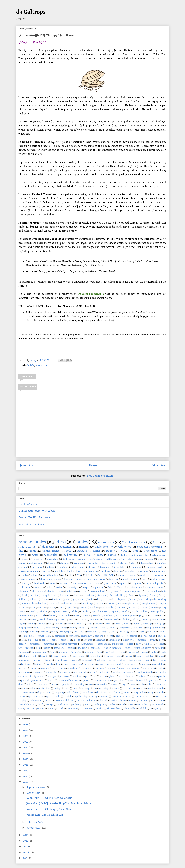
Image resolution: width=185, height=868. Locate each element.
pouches (162, 676)
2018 (26, 765)
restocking (79, 684)
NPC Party (24, 620)
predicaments (38, 680)
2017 (26, 770)
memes (34, 668)
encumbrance (87, 644)
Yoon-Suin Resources (31, 524)
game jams (24, 652)
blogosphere (25, 628)
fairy (138, 644)
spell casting (81, 696)
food (70, 571)
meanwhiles (158, 664)
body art (38, 628)
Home (93, 465)
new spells (51, 672)
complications (45, 636)
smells (85, 612)
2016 (26, 776)
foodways (83, 648)
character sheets (154, 567)
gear (135, 551)
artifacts (59, 624)
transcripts (72, 587)
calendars (138, 628)
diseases (142, 640)
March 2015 (34, 793)
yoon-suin (42, 365)
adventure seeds (110, 620)
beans (117, 624)
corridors (73, 636)
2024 (26, 730)
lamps (164, 660)
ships (40, 692)
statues (105, 696)
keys (148, 660)
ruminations (44, 688)
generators (150, 551)
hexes (35, 555)
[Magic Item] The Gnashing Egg (45, 815)
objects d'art (80, 672)
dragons (46, 571)
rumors (110, 551)
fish (38, 648)
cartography (66, 632)
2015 (26, 782)
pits (95, 676)
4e (63, 575)
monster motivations (129, 668)
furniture (57, 599)
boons (64, 628)
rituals (144, 607)
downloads (35, 644)
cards (54, 632)
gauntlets (89, 652)
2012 (26, 841)
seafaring (104, 688)
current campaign (28, 571)
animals (149, 559)
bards (108, 624)
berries (127, 624)
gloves (122, 652)
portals (71, 607)
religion (63, 567)
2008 (26, 852)
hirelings (106, 571)
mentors (45, 668)
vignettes (98, 587)
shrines (92, 567)
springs (94, 696)
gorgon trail (78, 599)
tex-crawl (40, 616)
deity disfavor (49, 595)
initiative (101, 660)
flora (161, 595)
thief (40, 705)
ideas (100, 555)
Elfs (70, 575)
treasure (82, 551)
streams (139, 696)
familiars (148, 644)
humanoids (24, 660)
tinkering (77, 705)
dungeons (48, 547)
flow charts (59, 648)
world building (50, 575)
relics (54, 684)
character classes (28, 579)
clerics (96, 551)
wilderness (125, 547)
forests (45, 599)
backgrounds (109, 563)
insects (112, 660)
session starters (26, 692)
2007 (26, 858)
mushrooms (79, 583)
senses (142, 688)
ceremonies (93, 632)
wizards (96, 616)
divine (153, 640)
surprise (49, 700)
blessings (147, 624)
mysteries (37, 672)
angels (22, 624)
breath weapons (99, 628)
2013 (26, 835)
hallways (25, 656)
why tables (92, 563)
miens (42, 607)
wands (61, 709)
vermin (41, 709)
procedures (110, 583)
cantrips (145, 575)
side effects (73, 692)
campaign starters (155, 628)
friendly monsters (112, 648)
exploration (118, 644)
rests (90, 684)
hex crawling (145, 599)
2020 (26, 753)
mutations (24, 672)
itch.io (122, 660)
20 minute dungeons (126, 616)
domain (68, 579)
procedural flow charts (69, 680)
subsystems (35, 700)
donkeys (23, 644)
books (51, 591)
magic (32, 551)
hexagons (109, 656)
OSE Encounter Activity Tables (37, 511)
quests (124, 583)
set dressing (78, 567)
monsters (84, 547)
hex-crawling (95, 656)
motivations (149, 668)
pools (152, 676)
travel (122, 705)
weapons (78, 563)
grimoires (133, 652)
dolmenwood (36, 563)
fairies (130, 644)
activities (94, 620)
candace (34, 632)
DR (146, 616)
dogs (161, 640)
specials (68, 696)
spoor (115, 612)
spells (68, 551)
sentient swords (156, 688)
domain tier (147, 563)
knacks (111, 603)
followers (34, 599)
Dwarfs (121, 587)
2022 (26, 742)
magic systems (132, 603)
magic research (114, 664)
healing (55, 656)
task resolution (119, 700)
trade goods (100, 705)
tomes (88, 705)
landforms (26, 664)
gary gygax (76, 652)
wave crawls (87, 709)
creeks (110, 636)
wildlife (143, 709)
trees (131, 705)
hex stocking (160, 599)
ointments (104, 672)
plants (25, 559)
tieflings (49, 705)
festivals (160, 644)
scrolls (33, 612)
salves (76, 688)
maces (100, 664)
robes (150, 684)
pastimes (40, 676)
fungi (145, 579)
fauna (132, 595)
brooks (113, 628)
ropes (24, 688)
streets (149, 696)
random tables (32, 542)
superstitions (25, 616)
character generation (149, 547)
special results (53, 696)
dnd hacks (68, 559)
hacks (164, 652)
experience (89, 595)
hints (119, 656)
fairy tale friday (118, 595)
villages (35, 575)
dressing (52, 563)
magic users (95, 559)
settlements (112, 559)
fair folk (59, 571)
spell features (71, 555)
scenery (85, 688)
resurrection (101, 684)
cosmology (86, 636)
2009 (26, 846)
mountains (130, 571)
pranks (24, 680)
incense (75, 660)
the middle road (26, 705)
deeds (77, 640)
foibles (71, 648)
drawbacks (49, 644)
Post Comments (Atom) (101, 476)
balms (99, 624)
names (112, 555)
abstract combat (155, 587)
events (81, 559)
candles (45, 632)
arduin (31, 624)
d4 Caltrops (31, 12)
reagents (121, 607)
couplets (99, 636)
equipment (66, 547)
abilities (122, 575)
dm (58, 579)
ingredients (88, 660)
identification (71, 603)
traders (112, 705)
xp (151, 709)
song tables (139, 692)
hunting (37, 660)
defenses (88, 640)
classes (124, 563)
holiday (139, 656)
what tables (120, 567)
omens (61, 607)
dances (45, 640)
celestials (79, 632)
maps (33, 607)
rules (33, 688)
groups (144, 652)
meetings (23, 668)
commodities (28, 636)
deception (66, 640)
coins (142, 632)
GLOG (154, 616)
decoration (46, 579)
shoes (49, 692)
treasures (105, 567)
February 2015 (35, 822)
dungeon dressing (96, 579)
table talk (103, 700)
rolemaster (161, 684)
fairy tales (37, 567)
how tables (55, 603)
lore (120, 603)
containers (60, 636)
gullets (154, 652)
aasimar (82, 620)
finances (29, 648)
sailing (57, 688)
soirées (127, 692)
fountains (96, 648)
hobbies (42, 603)
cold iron (152, 632)
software (116, 692)
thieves (52, 616)
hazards (44, 656)
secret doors (129, 688)
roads (141, 684)
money (52, 607)
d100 (61, 542)
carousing (158, 575)
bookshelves (52, 628)
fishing (47, 648)
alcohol (126, 620)
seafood (115, 688)
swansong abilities (86, 700)
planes (112, 676)
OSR (34, 620)
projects (82, 607)
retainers (133, 607)
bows (60, 591)
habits (91, 599)
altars (136, 620)
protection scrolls (102, 680)
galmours (159, 648)
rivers (132, 684)
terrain (160, 700)
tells (49, 587)
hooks (118, 571)
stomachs (116, 696)
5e (140, 616)
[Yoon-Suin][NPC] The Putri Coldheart (49, 798)
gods (67, 599)
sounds (160, 692)
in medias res (62, 660)
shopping (59, 692)
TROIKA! (89, 575)
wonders (108, 616)
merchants (73, 668)
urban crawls (158, 705)
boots (73, 628)
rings (124, 684)
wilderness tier (104, 547)
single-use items (60, 612)
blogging (159, 624)
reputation (65, 684)
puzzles (93, 607)
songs (151, 692)
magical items (50, 551)
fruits (127, 648)
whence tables (113, 709)
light (58, 664)
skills (75, 612)
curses (22, 563)
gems (99, 652)
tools (24, 575)
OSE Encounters (134, 542)
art (50, 624)
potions (50, 567)
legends (49, 664)
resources (38, 559)
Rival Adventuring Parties (52, 620)
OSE (156, 542)
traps (86, 587)
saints (66, 688)
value (21, 709)
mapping (145, 664)
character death (97, 591)
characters (53, 559)
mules (161, 668)
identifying (87, 603)
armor (133, 575)
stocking (65, 563)
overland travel (144, 672)
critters (120, 636)
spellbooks (24, 587)
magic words (131, 664)
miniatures (87, 668)
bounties (83, 628)
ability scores (135, 587)
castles (83, 591)
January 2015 (34, 828)
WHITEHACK (106, 575)
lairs (155, 660)
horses (161, 656)
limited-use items (73, 664)
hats (35, 656)
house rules (50, 555)
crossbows (132, 636)
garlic (52, 652)
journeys (100, 603)
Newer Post (27, 465)
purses (131, 680)
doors (79, 579)
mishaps (100, 668)
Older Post (159, 465)
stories (128, 696)
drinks (77, 595)
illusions (48, 660)
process (87, 680)
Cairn (110, 587)
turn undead (142, 705)
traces (76, 616)
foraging (114, 579)
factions (102, 595)
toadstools (64, 616)
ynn (157, 709)
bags (90, 624)
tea (152, 700)
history (128, 656)
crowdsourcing (148, 636)
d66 (36, 640)
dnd (21, 551)
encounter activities (67, 644)
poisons (143, 676)
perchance (64, 676)
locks (52, 583)
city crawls (114, 591)
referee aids (43, 684)
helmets (66, 656)
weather (99, 709)
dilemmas (100, 640)
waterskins (72, 709)
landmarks (40, 583)
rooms (154, 607)
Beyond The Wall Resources (35, 517)
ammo (145, 620)
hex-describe (28, 603)
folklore (22, 599)
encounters (106, 542)
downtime (65, 595)
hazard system (119, 599)
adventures (24, 591)
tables (82, 542)
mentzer (64, 583)
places (103, 676)
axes (69, 624)
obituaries (65, 672)
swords (39, 587)
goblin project (159, 579)
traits (59, 587)
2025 (26, 724)
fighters (142, 595)
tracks (86, 616)
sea (94, 688)
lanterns (38, 664)
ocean (92, 672)
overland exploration (123, 672)
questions (154, 680)
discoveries (129, 640)
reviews (144, 571)
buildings (71, 591)
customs (162, 636)
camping (23, 632)
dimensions (114, 640)
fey (20, 648)
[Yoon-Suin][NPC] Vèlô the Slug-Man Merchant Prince (58, 803)
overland (95, 583)
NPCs (31, 365)
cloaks (114, 632)
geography (110, 652)
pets (87, 676)
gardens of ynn (39, 652)
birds (137, 624)
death (25, 595)
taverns (144, 700)
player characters (127, 676)
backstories (39, 591)
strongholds (157, 612)
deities (35, 595)
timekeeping (63, 705)
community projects (133, 591)
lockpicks (89, 664)
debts (55, 640)
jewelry (26, 583)
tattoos (133, 700)
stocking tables (139, 612)
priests (51, 680)
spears (22, 696)
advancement (159, 555)
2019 (26, 759)
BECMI (88, 555)
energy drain (102, 644)
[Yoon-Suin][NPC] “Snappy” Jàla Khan (49, 809)
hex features (79, 656)
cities (160, 559)
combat (163, 632)
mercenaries (59, 668)
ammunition (158, 620)
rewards (115, 684)
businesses (125, 628)
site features (102, 692)
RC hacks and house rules (134, 555)
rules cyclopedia (154, 583)
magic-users (149, 603)
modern (112, 668)
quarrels (141, 680)
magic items (27, 546)
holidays (150, 656)
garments (63, 652)
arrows (41, 624)
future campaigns (142, 648)
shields (44, 612)
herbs (132, 599)
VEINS (72, 620)
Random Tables (28, 504)
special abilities (100, 612)
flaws (152, 595)
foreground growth (86, 571)
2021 (26, 747)
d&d (164, 591)
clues (134, 563)
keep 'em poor (135, 660)
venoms (30, 709)
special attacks (36, 696)
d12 (23, 640)
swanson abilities (65, 700)
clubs (133, 632)
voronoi (51, 709)
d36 (30, 640)
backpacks (79, 624)
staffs (125, 612)
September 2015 (36, 787)
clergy (104, 632)
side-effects (87, 692)
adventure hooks (132, 559)
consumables (152, 591)
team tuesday (159, 571)
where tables (130, 709)
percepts (52, 676)
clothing (124, 632)
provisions (119, 680)
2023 (26, 736)
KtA (162, 616)
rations (30, 684)
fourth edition (130, 579)
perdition (77, 676)
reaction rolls (107, 607)
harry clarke (103, 599)
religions (136, 583)
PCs (79, 575)
